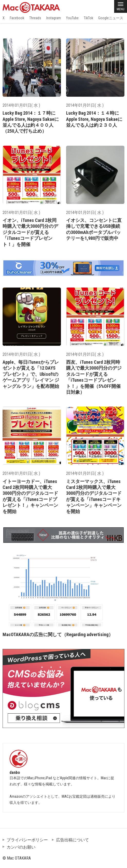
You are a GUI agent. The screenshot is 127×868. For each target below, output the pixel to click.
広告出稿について (72, 840)
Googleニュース (111, 18)
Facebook (17, 18)
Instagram (54, 18)
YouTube (72, 18)
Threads (35, 18)
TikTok (88, 18)
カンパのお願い (21, 847)
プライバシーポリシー (27, 840)
